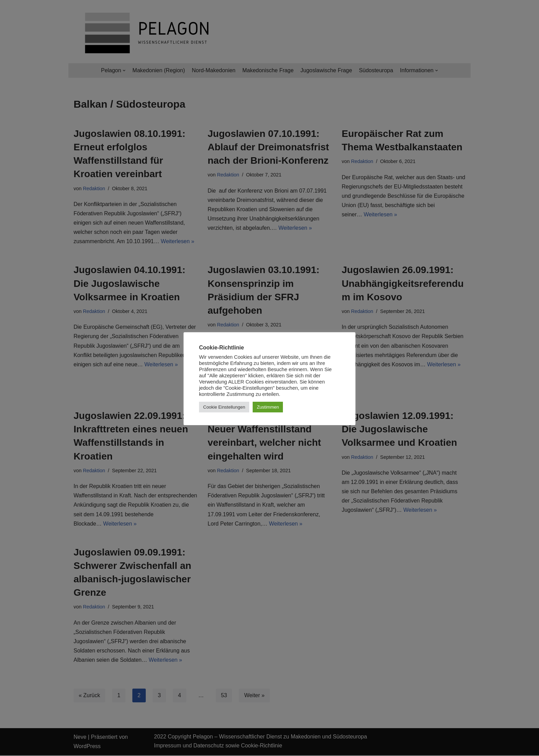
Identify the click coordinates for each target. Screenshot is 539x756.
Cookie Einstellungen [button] (224, 407)
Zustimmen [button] (268, 407)
